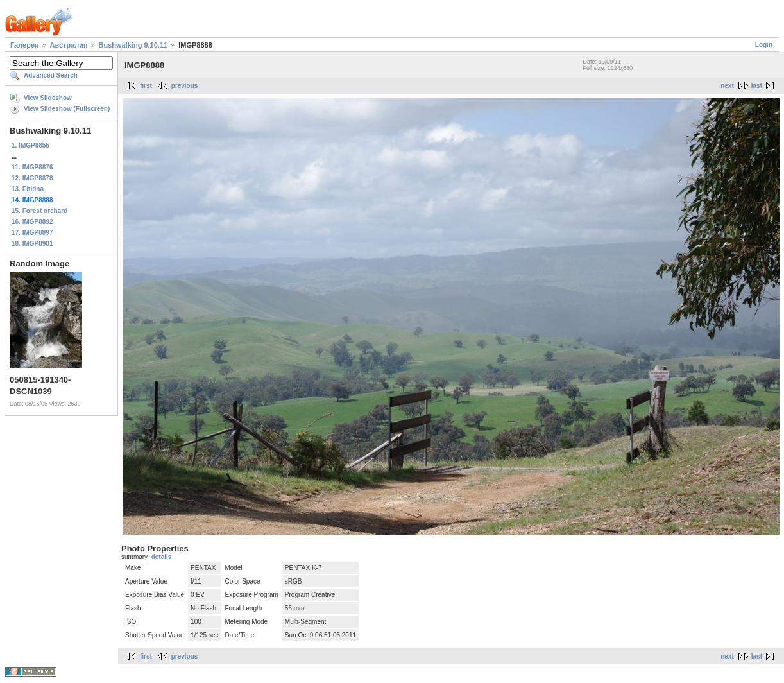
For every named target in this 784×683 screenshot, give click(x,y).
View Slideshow (48, 98)
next (727, 86)
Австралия (69, 45)
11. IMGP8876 (32, 167)
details (162, 557)
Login (764, 45)
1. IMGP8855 (30, 145)
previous (185, 86)
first (146, 86)
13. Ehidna (28, 189)
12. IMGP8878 (32, 178)
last (757, 86)
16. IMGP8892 (32, 222)
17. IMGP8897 (32, 233)
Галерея (24, 45)
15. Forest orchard (39, 211)
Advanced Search (51, 75)
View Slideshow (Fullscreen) (67, 109)
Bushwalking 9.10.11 (133, 45)
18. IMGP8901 (32, 244)
